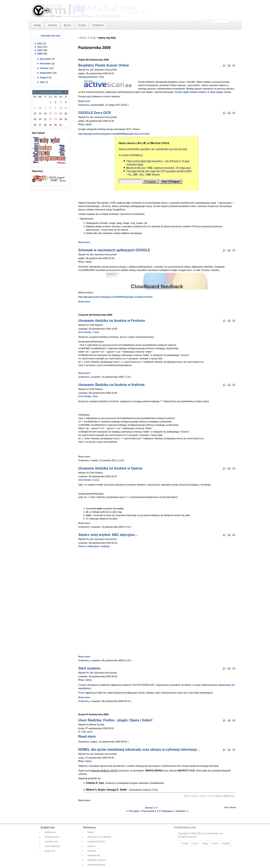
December (46, 59)
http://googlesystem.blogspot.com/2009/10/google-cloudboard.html (115, 297)
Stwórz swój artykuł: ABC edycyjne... (108, 535)
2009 (40, 54)
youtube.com (51, 841)
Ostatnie (181, 811)
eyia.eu (91, 846)
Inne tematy (85, 332)
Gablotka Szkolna (96, 860)
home (185, 843)
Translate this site (50, 36)
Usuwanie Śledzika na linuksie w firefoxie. (112, 385)
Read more (84, 101)
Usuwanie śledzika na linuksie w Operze (110, 468)
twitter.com (50, 832)
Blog (81, 124)
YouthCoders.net (185, 827)
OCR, (113, 203)
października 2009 (50, 92)
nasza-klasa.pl (52, 846)
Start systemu (89, 668)
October (45, 68)
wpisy (89, 124)
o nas (215, 843)
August (44, 77)
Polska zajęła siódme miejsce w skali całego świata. (203, 92)
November (46, 64)
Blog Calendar (230, 808)
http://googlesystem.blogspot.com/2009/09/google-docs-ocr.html (114, 134)
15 (50, 114)
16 (55, 114)
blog (93, 38)
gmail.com (50, 851)
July (43, 82)
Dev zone (87, 732)
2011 (40, 47)
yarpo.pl (91, 851)
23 (55, 119)
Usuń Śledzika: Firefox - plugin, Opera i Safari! (115, 720)
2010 (40, 50)
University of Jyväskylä (99, 837)
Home (83, 38)
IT (80, 732)
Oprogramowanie (88, 77)
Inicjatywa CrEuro (96, 841)
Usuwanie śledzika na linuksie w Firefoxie (112, 321)
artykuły (105, 546)
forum (196, 843)
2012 (40, 43)
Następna (168, 811)
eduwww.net (94, 855)
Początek (134, 811)
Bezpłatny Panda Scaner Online (104, 65)
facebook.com (52, 837)
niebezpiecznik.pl (96, 865)
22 (50, 119)
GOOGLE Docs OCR (94, 113)
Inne (102, 77)
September (46, 73)
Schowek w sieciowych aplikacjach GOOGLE (114, 250)
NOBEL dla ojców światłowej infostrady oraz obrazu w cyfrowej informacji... (139, 750)
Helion (91, 832)
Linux (96, 332)
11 (66, 108)
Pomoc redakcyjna (89, 546)
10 (61, 108)
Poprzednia (148, 811)
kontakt (226, 843)
